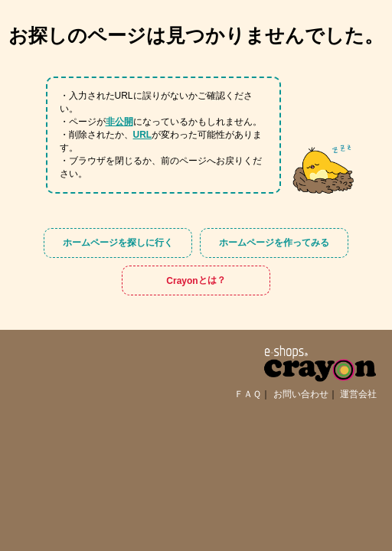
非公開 (119, 122)
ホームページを (118, 243)
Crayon (196, 280)
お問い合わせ (301, 394)
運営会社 (358, 394)
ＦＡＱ (248, 394)
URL (143, 135)
